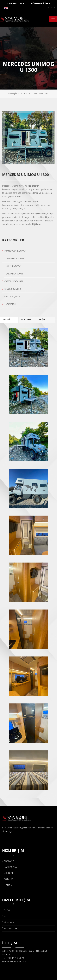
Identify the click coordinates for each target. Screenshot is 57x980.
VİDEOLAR (8, 922)
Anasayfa (13, 93)
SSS (5, 916)
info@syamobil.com (39, 3)
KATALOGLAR (10, 928)
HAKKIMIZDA (9, 867)
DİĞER (42, 320)
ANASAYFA (8, 861)
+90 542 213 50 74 (16, 3)
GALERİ (6, 320)
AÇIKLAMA (26, 320)
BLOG (6, 910)
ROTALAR (8, 879)
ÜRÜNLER (8, 873)
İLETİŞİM (7, 885)
